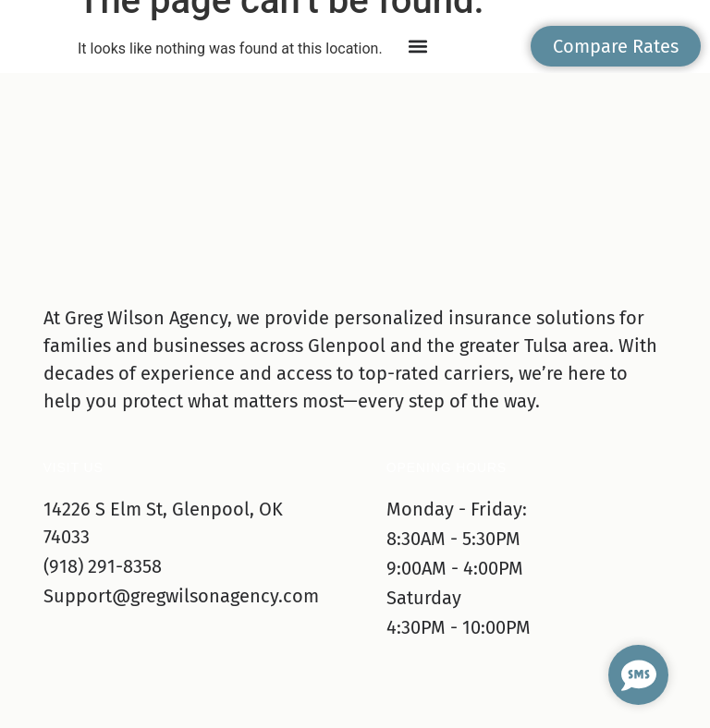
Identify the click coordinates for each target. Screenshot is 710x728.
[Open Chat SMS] (638, 675)
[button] (418, 47)
